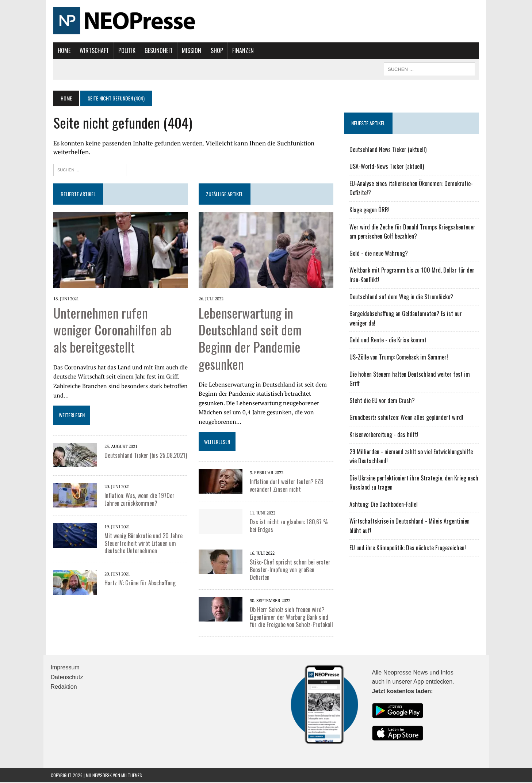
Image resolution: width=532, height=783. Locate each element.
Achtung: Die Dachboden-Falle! (385, 504)
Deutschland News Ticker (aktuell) (389, 149)
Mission (189, 50)
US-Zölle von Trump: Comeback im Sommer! (400, 357)
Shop (214, 50)
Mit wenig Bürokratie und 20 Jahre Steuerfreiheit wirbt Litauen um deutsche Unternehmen (141, 544)
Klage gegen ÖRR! (371, 210)
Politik (124, 50)
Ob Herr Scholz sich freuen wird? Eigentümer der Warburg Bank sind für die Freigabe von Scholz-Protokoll (291, 618)
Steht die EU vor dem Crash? (383, 400)
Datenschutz (67, 678)
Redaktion (64, 687)
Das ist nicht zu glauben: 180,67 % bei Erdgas (288, 526)
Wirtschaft (92, 50)
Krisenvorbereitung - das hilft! (385, 434)
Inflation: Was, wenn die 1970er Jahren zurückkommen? (137, 500)
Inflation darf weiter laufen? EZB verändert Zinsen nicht (286, 486)
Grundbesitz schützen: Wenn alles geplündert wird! (407, 417)
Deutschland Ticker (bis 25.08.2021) (143, 456)
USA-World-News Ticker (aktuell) (388, 166)
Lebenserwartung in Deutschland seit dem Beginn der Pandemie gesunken (249, 339)
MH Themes (132, 776)
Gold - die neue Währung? (380, 253)
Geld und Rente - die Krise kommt (389, 340)
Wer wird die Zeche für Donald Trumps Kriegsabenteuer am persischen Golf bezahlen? (414, 232)
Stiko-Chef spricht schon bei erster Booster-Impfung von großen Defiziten (289, 570)
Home (62, 50)
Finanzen (240, 50)
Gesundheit (156, 50)
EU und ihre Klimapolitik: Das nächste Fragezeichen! (409, 548)
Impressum (65, 668)
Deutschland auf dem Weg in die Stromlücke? (402, 297)
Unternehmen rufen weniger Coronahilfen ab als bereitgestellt (119, 330)
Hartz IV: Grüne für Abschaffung (137, 584)
